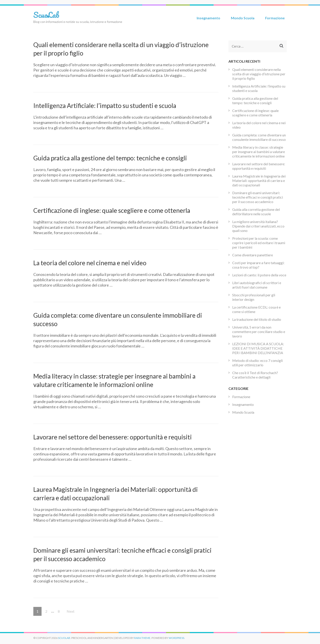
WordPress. (177, 638)
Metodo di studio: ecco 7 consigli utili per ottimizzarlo (257, 363)
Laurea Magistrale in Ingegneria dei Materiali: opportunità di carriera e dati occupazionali (259, 180)
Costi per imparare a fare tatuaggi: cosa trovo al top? (258, 265)
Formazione (275, 18)
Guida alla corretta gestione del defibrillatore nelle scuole (256, 212)
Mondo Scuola (243, 18)
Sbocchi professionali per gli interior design (254, 297)
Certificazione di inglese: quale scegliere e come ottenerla (112, 210)
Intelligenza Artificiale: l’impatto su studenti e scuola (105, 106)
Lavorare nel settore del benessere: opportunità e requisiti (113, 437)
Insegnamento (208, 18)
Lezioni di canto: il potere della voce (259, 275)
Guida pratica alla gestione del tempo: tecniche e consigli (110, 158)
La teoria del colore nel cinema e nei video (90, 263)
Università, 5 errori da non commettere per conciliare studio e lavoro (259, 332)
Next (71, 611)
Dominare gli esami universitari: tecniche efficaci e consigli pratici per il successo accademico (258, 197)
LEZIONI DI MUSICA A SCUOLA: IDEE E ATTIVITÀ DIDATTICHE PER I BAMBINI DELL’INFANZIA (258, 348)
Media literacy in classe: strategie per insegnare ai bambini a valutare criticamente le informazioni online (259, 152)
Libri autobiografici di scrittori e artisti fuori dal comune (257, 285)
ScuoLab (46, 15)
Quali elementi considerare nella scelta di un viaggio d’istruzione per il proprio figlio (259, 74)
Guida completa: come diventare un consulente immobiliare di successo (259, 137)
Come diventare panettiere (253, 255)
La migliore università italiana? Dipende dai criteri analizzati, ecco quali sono (258, 226)
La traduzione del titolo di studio (257, 319)
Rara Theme (142, 638)
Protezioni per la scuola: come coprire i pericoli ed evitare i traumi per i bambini (259, 243)
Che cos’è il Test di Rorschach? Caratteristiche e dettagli (255, 375)
